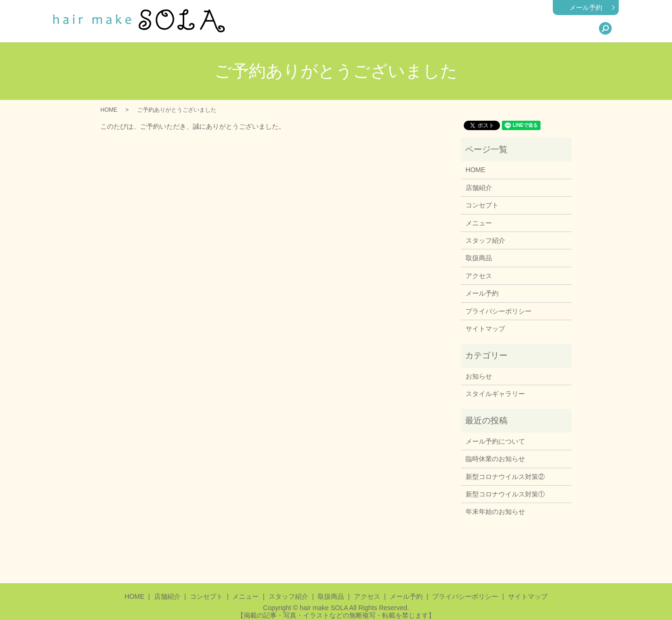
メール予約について (495, 441)
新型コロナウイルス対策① (505, 494)
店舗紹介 (400, 28)
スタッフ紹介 (486, 28)
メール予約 (586, 8)
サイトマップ (485, 329)
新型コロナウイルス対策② (505, 477)
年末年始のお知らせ (495, 512)
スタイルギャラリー (495, 394)
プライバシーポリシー (499, 311)
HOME (364, 28)
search (605, 28)
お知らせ (479, 376)
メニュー (440, 28)
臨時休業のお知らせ (495, 459)
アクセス (572, 28)
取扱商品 (532, 28)
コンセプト (482, 205)
